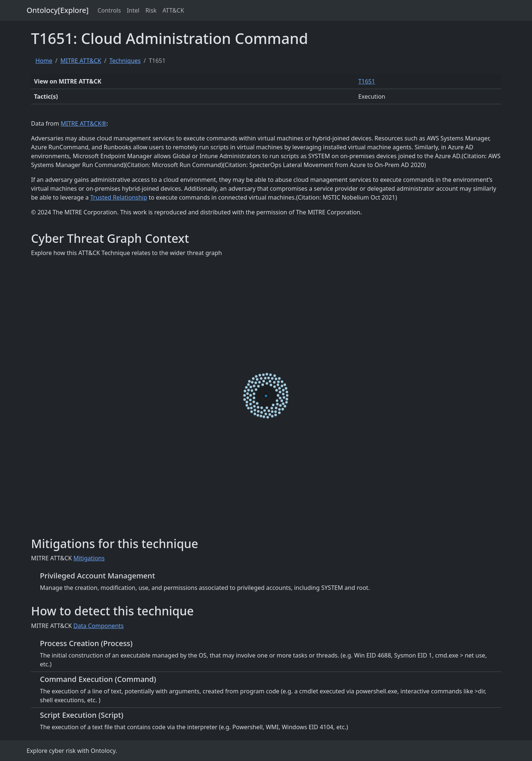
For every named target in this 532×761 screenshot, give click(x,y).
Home (44, 61)
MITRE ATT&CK (81, 61)
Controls (109, 10)
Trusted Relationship (119, 197)
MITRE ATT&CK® (83, 123)
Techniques (125, 61)
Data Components (99, 626)
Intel (133, 10)
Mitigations (89, 558)
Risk (151, 10)
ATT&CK (173, 10)
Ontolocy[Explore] (58, 10)
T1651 (367, 81)
